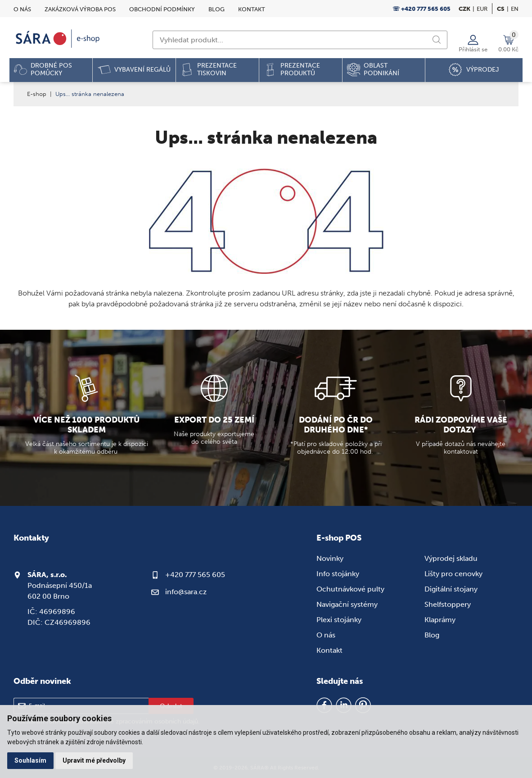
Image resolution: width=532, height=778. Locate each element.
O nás (22, 9)
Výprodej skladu (451, 558)
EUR (482, 9)
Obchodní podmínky (162, 9)
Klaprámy (440, 620)
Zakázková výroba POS (80, 9)
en (515, 9)
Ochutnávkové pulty (350, 589)
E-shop (37, 94)
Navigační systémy (347, 604)
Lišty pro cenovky (453, 574)
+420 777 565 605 (195, 575)
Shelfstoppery (448, 604)
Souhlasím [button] (30, 760)
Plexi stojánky (339, 620)
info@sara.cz (186, 592)
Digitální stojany (451, 589)
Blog (216, 9)
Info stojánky (338, 574)
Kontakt (252, 9)
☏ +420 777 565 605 (422, 9)
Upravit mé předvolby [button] (94, 760)
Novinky (330, 558)
